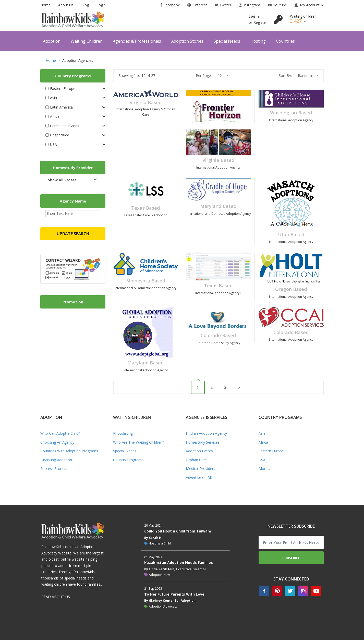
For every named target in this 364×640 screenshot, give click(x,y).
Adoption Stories (187, 41)
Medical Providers (201, 469)
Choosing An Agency (57, 442)
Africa (263, 442)
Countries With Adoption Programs (69, 451)
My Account (307, 5)
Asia (262, 433)
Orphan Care (196, 460)
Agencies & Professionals (137, 41)
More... (264, 469)
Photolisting (123, 433)
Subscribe (291, 558)
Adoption (52, 41)
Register (260, 22)
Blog (85, 5)
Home (45, 5)
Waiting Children (87, 41)
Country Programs (128, 460)
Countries (285, 41)
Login (101, 5)
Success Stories (53, 469)
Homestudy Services (203, 442)
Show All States (62, 180)
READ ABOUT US (56, 597)
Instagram (250, 5)
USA (262, 460)
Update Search (73, 234)
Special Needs (227, 41)
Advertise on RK (199, 477)
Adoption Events (199, 451)
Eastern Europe (271, 451)
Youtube (277, 5)
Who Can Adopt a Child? (60, 433)
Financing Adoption (56, 460)
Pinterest (197, 5)
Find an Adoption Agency (206, 433)
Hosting (258, 41)
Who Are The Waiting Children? (138, 442)
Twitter (223, 5)
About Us (66, 5)
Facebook (170, 5)
